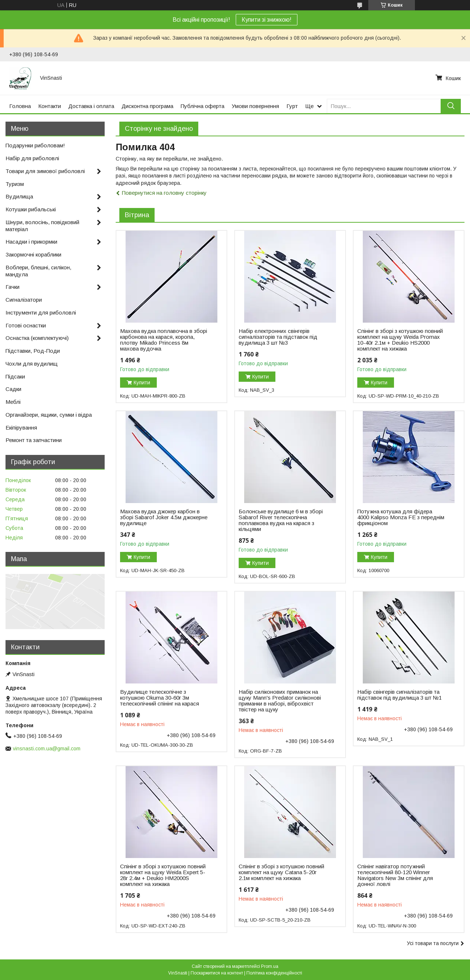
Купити (142, 383)
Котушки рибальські (31, 209)
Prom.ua (270, 966)
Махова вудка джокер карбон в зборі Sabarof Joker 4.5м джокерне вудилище (164, 517)
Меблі (13, 402)
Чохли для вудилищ (32, 364)
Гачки (12, 287)
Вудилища (19, 196)
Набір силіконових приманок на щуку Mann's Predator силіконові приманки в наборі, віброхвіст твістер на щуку (280, 701)
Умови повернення (255, 106)
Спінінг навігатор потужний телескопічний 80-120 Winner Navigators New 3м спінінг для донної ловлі (395, 875)
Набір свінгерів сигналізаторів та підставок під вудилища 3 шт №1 (399, 695)
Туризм (15, 184)
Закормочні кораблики (33, 254)
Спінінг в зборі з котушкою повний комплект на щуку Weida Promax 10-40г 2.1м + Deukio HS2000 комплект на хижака (400, 340)
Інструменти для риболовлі (41, 313)
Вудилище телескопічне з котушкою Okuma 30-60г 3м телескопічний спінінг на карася (160, 698)
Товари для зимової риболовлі (45, 171)
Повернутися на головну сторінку (164, 193)
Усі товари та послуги (433, 943)
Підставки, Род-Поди (33, 351)
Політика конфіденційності (274, 973)
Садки (13, 389)
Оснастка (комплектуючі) (37, 338)
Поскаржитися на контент (217, 973)
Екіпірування (21, 428)
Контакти (50, 106)
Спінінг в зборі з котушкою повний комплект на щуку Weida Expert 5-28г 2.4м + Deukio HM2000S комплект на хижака (163, 875)
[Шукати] (451, 106)
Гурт (292, 106)
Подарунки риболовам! (35, 145)
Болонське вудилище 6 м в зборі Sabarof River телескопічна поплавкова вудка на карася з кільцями (281, 520)
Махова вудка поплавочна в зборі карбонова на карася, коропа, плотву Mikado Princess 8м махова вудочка (164, 340)
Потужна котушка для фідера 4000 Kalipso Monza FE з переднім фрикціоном (401, 517)
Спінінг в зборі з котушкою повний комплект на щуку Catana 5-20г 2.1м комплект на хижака (281, 872)
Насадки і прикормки (31, 242)
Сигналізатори (24, 300)
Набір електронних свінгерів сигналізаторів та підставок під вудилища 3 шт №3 (278, 337)
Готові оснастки (26, 325)
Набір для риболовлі (32, 158)
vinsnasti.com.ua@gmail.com (47, 749)
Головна (20, 106)
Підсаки (15, 376)
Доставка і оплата (91, 106)
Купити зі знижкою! (267, 20)
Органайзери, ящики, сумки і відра (49, 415)
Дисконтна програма (147, 106)
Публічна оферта (203, 106)
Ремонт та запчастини (34, 440)
